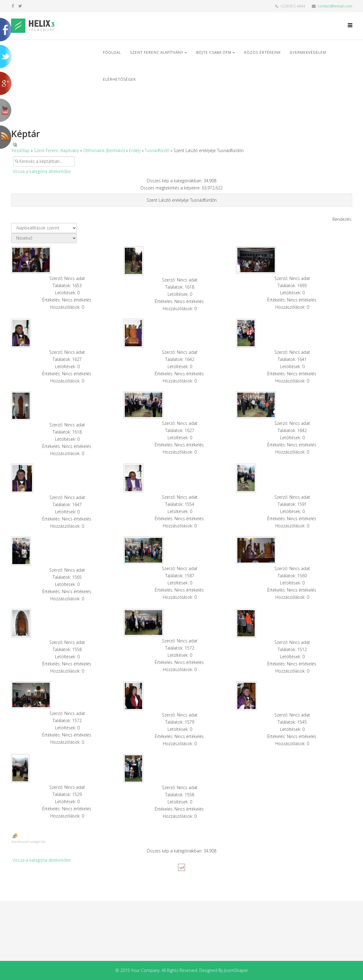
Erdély (135, 150)
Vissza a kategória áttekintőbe (42, 171)
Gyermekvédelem (308, 52)
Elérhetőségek (119, 79)
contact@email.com (335, 6)
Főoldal (112, 52)
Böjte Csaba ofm (214, 52)
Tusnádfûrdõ (157, 150)
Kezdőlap (21, 150)
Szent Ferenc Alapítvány (157, 52)
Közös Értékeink (262, 52)
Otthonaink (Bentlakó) (104, 150)
